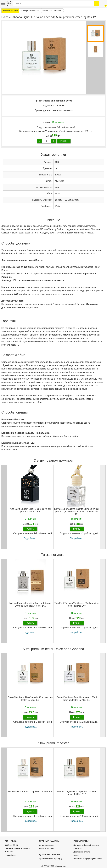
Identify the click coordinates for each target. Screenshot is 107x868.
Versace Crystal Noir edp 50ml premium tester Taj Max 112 (77, 793)
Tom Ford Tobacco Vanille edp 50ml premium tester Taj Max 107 (77, 604)
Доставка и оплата (82, 852)
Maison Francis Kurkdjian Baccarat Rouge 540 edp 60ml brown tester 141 (30, 604)
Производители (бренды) (51, 859)
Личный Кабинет (47, 849)
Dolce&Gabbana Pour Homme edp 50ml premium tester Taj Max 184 (77, 699)
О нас (76, 855)
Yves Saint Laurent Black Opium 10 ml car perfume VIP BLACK (30, 510)
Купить (64, 141)
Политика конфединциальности (88, 859)
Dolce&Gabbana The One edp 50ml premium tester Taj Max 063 (30, 699)
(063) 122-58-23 (11, 845)
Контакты (78, 849)
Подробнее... (30, 538)
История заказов (47, 845)
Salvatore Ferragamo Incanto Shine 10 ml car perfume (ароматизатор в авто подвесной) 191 (77, 512)
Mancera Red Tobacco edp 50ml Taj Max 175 (30, 792)
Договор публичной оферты (86, 845)
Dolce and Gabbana (62, 111)
